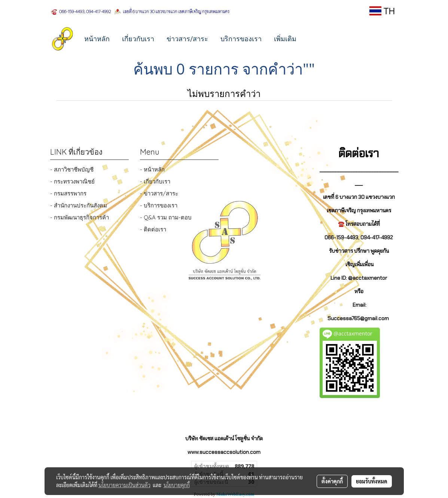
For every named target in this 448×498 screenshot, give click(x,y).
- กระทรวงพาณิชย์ (72, 181)
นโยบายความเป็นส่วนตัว (124, 485)
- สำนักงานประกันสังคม (79, 205)
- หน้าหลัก (152, 169)
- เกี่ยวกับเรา (155, 181)
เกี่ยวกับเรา (138, 39)
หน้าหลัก (97, 39)
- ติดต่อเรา (153, 229)
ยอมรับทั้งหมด (372, 481)
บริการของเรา (241, 39)
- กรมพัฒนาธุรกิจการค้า (80, 217)
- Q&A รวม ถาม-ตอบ (166, 217)
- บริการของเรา (159, 205)
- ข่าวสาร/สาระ (159, 193)
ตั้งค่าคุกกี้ (332, 481)
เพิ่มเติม (285, 39)
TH (382, 11)
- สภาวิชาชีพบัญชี (72, 169)
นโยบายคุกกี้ (177, 485)
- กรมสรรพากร (68, 193)
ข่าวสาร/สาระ (187, 39)
